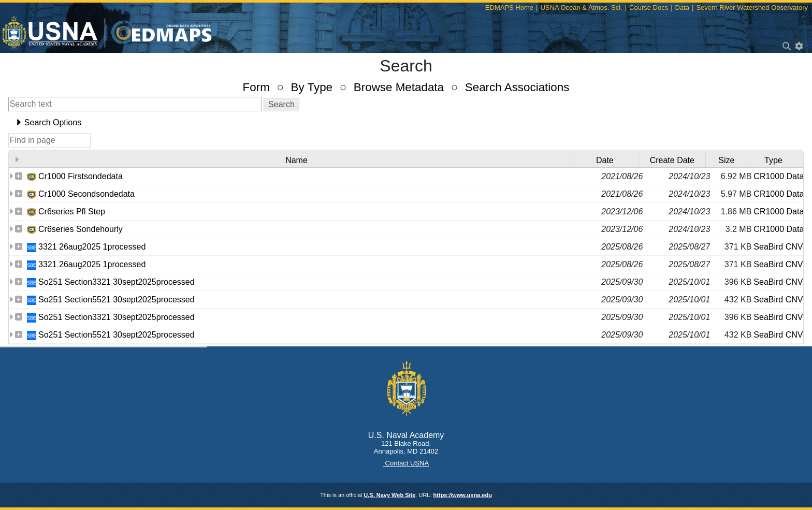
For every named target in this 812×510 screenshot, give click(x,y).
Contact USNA (406, 463)
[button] (281, 105)
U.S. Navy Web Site (389, 495)
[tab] (406, 123)
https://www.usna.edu (463, 495)
